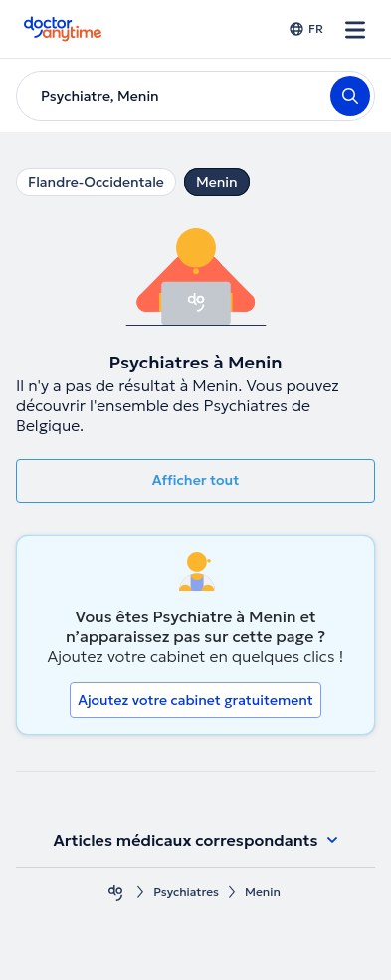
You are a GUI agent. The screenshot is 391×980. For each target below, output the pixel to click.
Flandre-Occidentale (96, 182)
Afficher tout (196, 480)
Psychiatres (186, 892)
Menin (217, 182)
